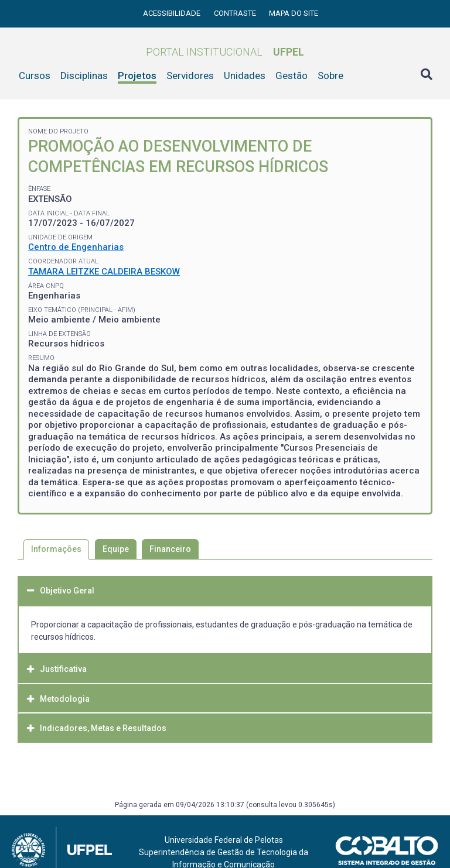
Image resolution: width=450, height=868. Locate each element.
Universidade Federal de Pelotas (224, 840)
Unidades (245, 76)
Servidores (190, 76)
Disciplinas (84, 76)
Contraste (236, 13)
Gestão (292, 76)
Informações (56, 549)
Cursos (35, 76)
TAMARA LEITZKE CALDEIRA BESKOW (104, 272)
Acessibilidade (173, 13)
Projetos (137, 76)
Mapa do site (294, 13)
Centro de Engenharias (76, 247)
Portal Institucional (225, 52)
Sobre (330, 76)
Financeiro (170, 549)
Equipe (116, 549)
